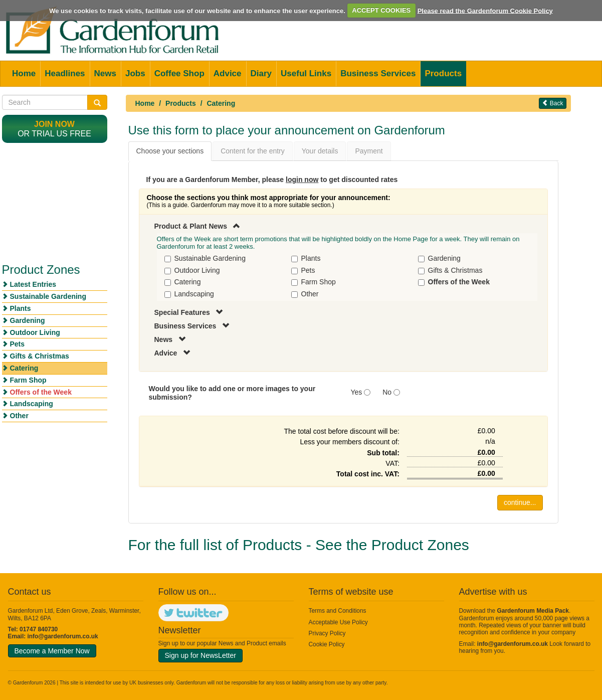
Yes (357, 392)
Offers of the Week (41, 392)
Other (19, 416)
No (387, 392)
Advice (228, 73)
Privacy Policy (327, 633)
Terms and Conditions (338, 611)
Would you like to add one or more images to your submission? (232, 393)
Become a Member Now (52, 651)
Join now (54, 124)
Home (24, 73)
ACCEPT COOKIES (381, 10)
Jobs (135, 73)
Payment (369, 151)
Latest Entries (33, 284)
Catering (221, 103)
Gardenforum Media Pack (533, 611)
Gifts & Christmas (40, 356)
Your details (320, 151)
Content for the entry (253, 151)
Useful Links (306, 73)
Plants (21, 308)
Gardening (28, 320)
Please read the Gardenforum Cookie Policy (485, 10)
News (105, 73)
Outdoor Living (35, 332)
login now (302, 180)
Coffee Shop (179, 73)
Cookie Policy (327, 644)
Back (552, 103)
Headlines (65, 73)
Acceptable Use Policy (338, 622)
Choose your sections (170, 151)
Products (443, 73)
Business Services (378, 73)
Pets (18, 344)
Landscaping (32, 404)
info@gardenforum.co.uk (63, 636)
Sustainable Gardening (48, 296)
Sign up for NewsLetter (200, 655)
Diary (261, 73)
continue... (520, 502)
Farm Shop (28, 380)
